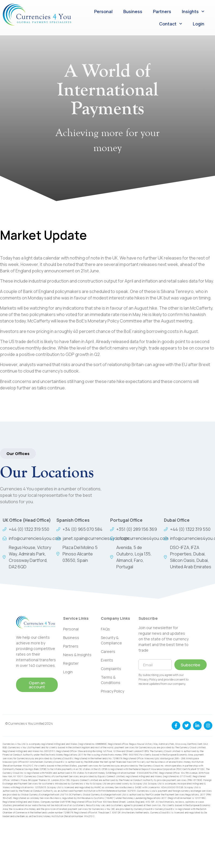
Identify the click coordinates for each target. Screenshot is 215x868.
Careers (108, 651)
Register (71, 663)
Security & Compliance (111, 640)
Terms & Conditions (111, 680)
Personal (103, 12)
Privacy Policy (112, 691)
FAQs (105, 629)
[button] (18, 454)
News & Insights (77, 655)
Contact (171, 24)
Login (199, 24)
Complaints (111, 669)
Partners (162, 12)
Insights (193, 11)
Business (133, 12)
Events (107, 660)
